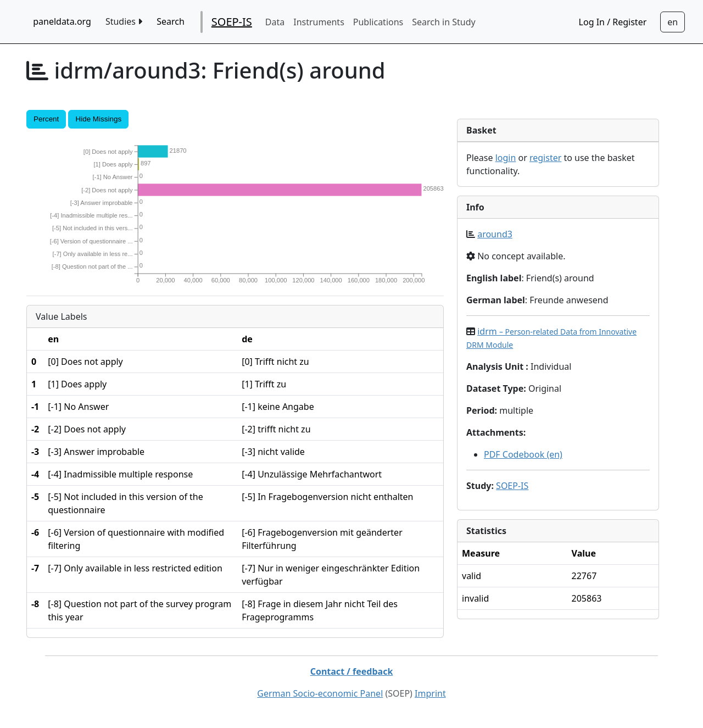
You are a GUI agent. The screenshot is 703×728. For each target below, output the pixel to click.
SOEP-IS (232, 22)
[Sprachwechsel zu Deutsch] (673, 22)
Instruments (319, 22)
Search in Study (443, 22)
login (506, 158)
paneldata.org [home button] (62, 21)
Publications (378, 22)
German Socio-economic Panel (320, 693)
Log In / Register (613, 22)
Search (171, 21)
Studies (124, 21)
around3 (495, 234)
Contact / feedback (352, 671)
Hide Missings (98, 119)
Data (275, 22)
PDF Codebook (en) (523, 454)
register (545, 158)
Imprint (430, 693)
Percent (46, 119)
